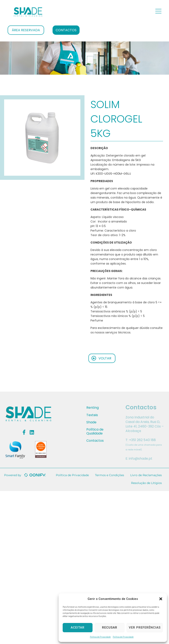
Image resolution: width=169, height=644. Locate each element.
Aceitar (78, 628)
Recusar (110, 628)
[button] (161, 599)
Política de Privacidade (100, 637)
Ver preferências (145, 628)
